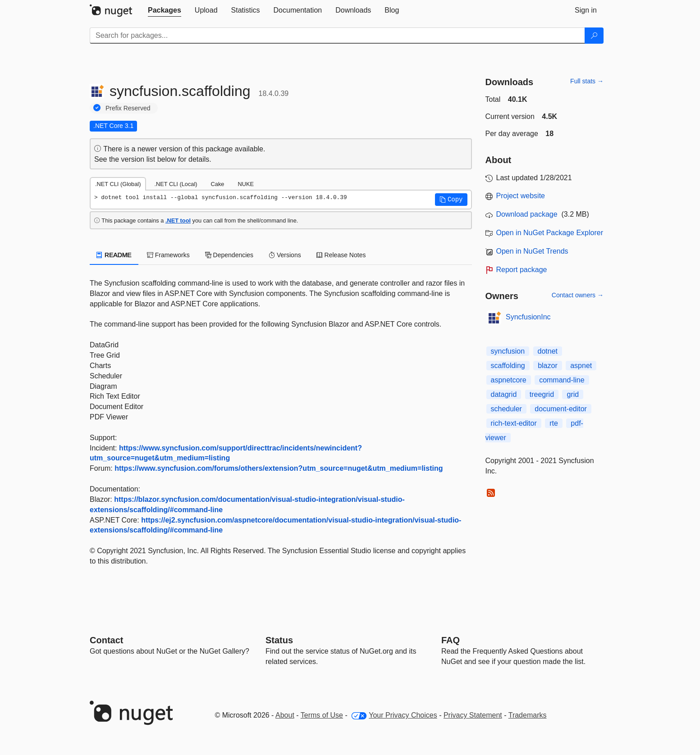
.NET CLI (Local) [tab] (176, 184)
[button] (451, 200)
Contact (106, 640)
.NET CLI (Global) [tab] (118, 184)
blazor (548, 366)
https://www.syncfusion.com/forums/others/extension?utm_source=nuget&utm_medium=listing (279, 468)
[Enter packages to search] (337, 36)
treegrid (542, 394)
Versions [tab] (285, 255)
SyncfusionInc (528, 317)
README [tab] (114, 255)
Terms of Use (322, 715)
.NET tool (178, 221)
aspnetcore (509, 380)
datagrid (504, 394)
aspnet (581, 366)
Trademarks (528, 715)
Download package (527, 214)
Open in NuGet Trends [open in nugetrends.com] (532, 251)
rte (554, 423)
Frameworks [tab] (168, 255)
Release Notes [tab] (341, 255)
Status (279, 640)
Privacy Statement (473, 715)
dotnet (548, 351)
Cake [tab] (218, 184)
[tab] (165, 10)
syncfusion (508, 351)
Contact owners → (578, 295)
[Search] (594, 36)
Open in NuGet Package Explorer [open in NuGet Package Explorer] (550, 233)
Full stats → (587, 81)
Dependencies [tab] (229, 255)
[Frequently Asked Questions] (451, 640)
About (285, 715)
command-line (562, 380)
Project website (521, 196)
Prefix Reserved (128, 108)
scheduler (506, 409)
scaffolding (508, 366)
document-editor (561, 409)
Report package (522, 270)
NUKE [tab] (246, 184)
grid (573, 394)
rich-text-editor (514, 423)
